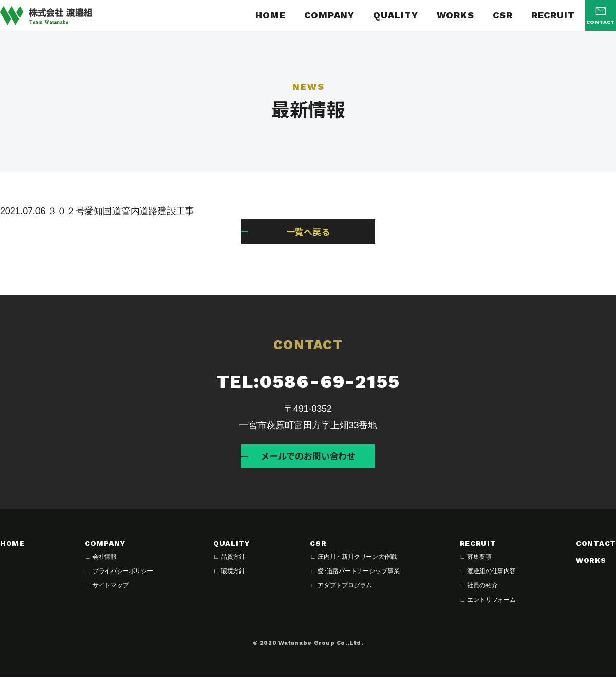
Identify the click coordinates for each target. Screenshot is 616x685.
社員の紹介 (482, 593)
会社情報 (105, 564)
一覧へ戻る (308, 233)
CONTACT (596, 551)
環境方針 (233, 579)
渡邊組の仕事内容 (491, 579)
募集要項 (479, 564)
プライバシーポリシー (123, 579)
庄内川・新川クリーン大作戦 (357, 564)
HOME (270, 15)
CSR (503, 15)
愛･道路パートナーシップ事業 (358, 579)
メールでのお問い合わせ (308, 462)
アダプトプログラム (345, 593)
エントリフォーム (491, 607)
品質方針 (233, 564)
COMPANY (329, 15)
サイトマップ (111, 593)
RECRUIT (553, 15)
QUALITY (395, 15)
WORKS (456, 15)
